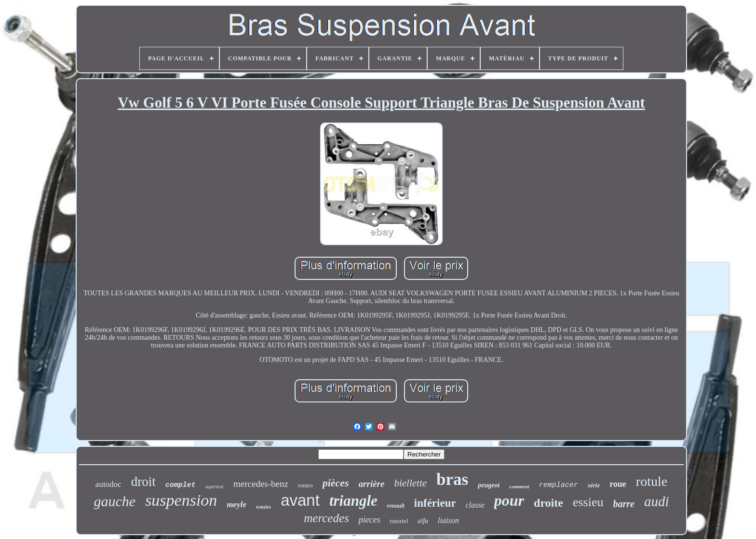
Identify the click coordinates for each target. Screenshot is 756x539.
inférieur (435, 503)
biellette (410, 483)
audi (657, 501)
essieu (588, 502)
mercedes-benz (261, 484)
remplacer (559, 485)
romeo (305, 485)
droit (143, 482)
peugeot (489, 485)
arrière (372, 484)
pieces (370, 520)
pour (509, 500)
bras (452, 479)
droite (548, 503)
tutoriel (399, 521)
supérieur (215, 487)
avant (300, 500)
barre (623, 504)
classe (475, 505)
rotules (263, 507)
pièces (336, 483)
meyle (236, 504)
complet (181, 485)
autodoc (108, 484)
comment (519, 486)
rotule (652, 481)
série (594, 485)
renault (396, 506)
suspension (181, 500)
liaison (448, 520)
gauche (115, 501)
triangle (353, 501)
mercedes (326, 518)
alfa (423, 521)
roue (618, 484)
